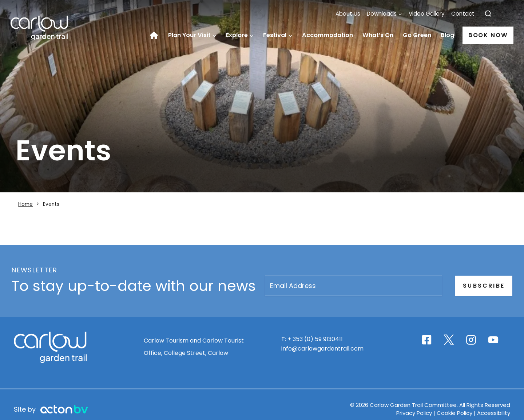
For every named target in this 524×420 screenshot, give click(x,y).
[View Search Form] (488, 14)
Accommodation (327, 35)
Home (156, 35)
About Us (348, 14)
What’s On (378, 35)
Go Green (417, 35)
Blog (447, 35)
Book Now (488, 35)
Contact (463, 14)
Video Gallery (427, 14)
